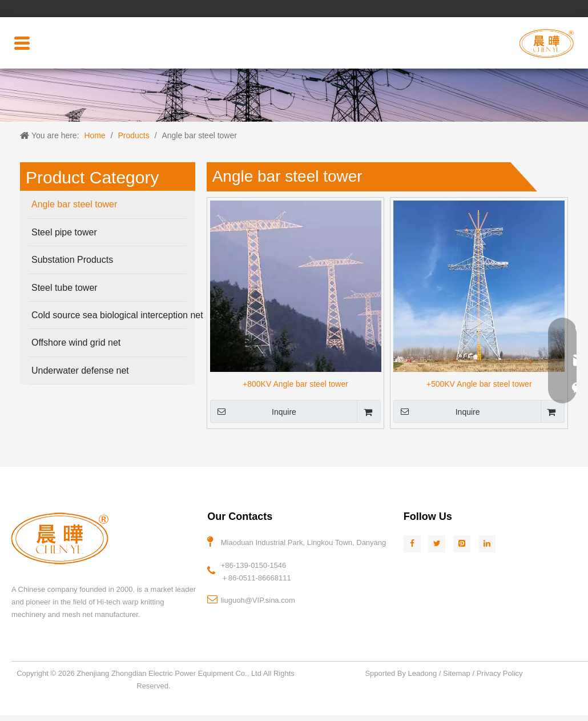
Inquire (253, 411)
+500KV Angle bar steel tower (479, 384)
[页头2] (294, 95)
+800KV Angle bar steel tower (295, 384)
